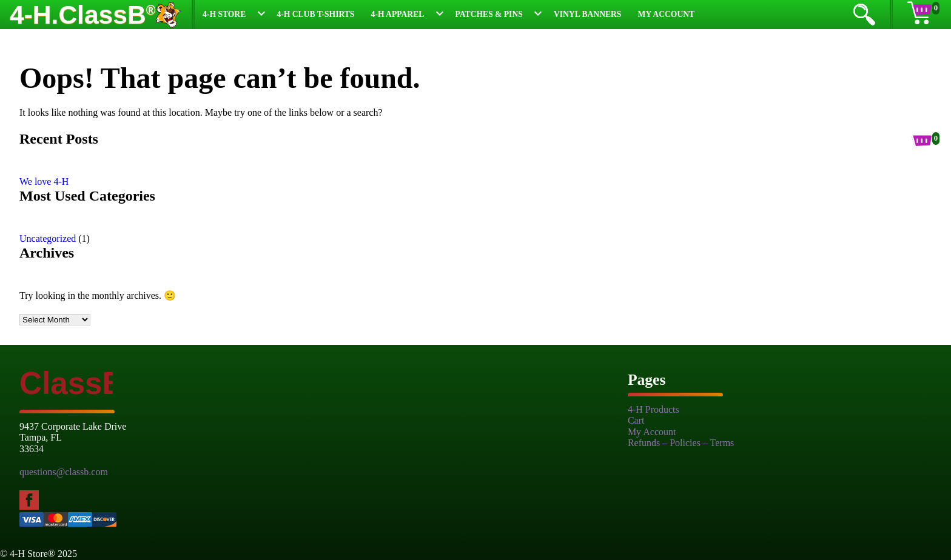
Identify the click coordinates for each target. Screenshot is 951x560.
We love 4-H (44, 182)
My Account (667, 14)
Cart (636, 420)
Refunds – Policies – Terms (681, 443)
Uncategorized (48, 238)
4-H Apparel (398, 14)
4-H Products (654, 409)
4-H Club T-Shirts (315, 14)
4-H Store (224, 14)
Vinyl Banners (587, 14)
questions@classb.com (64, 472)
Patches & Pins (489, 14)
